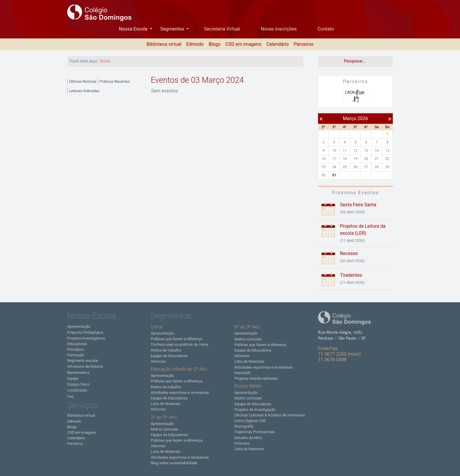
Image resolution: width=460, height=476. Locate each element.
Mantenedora (78, 373)
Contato (326, 29)
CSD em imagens (243, 44)
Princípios (76, 349)
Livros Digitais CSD (250, 421)
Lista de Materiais (166, 404)
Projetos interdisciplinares (256, 378)
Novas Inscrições (279, 29)
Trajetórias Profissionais (255, 432)
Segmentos (173, 29)
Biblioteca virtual (164, 44)
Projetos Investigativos (86, 338)
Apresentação (79, 326)
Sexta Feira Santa (358, 205)
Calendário (278, 44)
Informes (158, 361)
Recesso (349, 253)
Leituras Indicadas (84, 91)
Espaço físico (78, 384)
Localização (77, 390)
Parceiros (303, 44)
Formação (76, 355)
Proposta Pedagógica (85, 332)
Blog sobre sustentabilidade (174, 463)
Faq (70, 396)
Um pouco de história (85, 366)
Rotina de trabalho (166, 350)
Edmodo (195, 44)
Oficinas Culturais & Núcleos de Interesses (270, 415)
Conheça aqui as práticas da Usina (180, 344)
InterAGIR (242, 373)
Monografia (244, 426)
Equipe (73, 378)
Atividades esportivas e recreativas (180, 393)
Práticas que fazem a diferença (177, 339)
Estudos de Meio (248, 438)
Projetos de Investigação (255, 410)
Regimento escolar (83, 361)
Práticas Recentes (115, 81)
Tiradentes (351, 275)
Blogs (214, 44)
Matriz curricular (164, 429)
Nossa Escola (134, 29)
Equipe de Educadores (169, 356)
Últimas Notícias (83, 81)
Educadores (77, 344)
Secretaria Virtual (222, 29)
